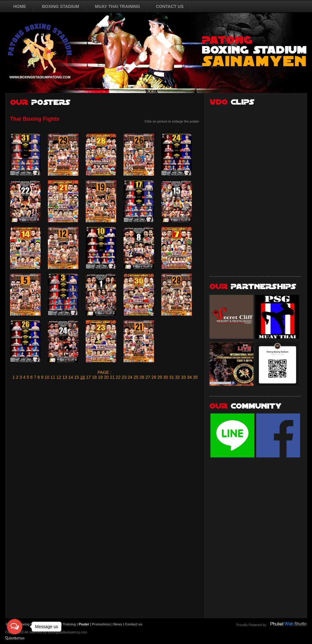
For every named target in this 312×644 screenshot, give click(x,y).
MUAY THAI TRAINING (117, 6)
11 (53, 377)
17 (88, 377)
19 (100, 377)
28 (154, 377)
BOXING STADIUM (61, 6)
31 (172, 377)
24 (130, 377)
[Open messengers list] (15, 627)
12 (59, 377)
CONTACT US (170, 6)
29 (160, 377)
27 (148, 377)
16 (83, 377)
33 (184, 377)
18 (95, 377)
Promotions (101, 624)
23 (124, 377)
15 (77, 377)
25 (136, 377)
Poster (84, 624)
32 (178, 377)
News (118, 624)
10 (47, 377)
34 (189, 377)
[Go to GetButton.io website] (15, 638)
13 (65, 377)
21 (112, 377)
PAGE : (105, 372)
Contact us (134, 624)
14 (71, 377)
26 (142, 377)
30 (166, 377)
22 (118, 377)
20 (106, 377)
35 (195, 377)
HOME (20, 6)
